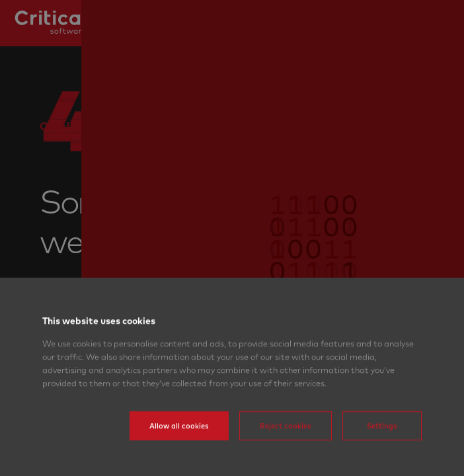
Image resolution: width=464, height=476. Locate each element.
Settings (382, 445)
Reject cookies (286, 445)
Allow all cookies (179, 445)
